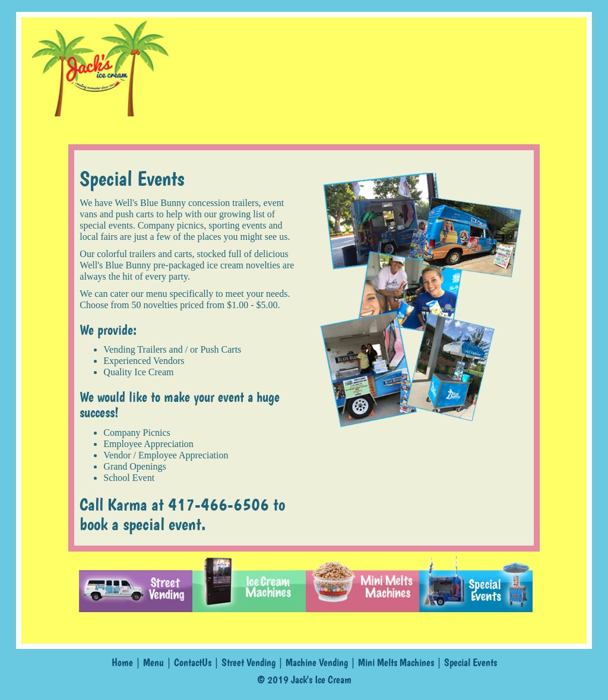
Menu (153, 663)
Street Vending (248, 663)
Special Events (471, 663)
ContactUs (193, 663)
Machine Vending (317, 663)
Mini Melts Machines (396, 663)
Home (122, 663)
